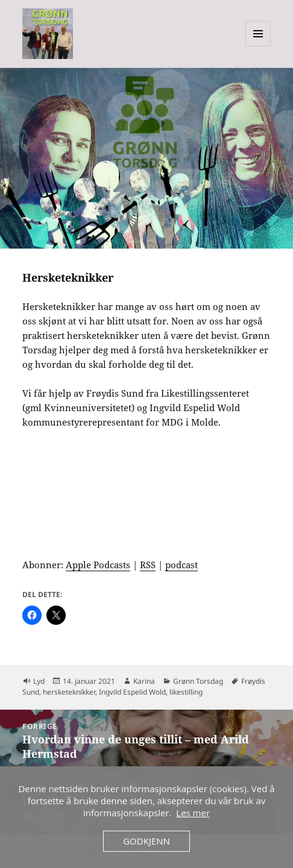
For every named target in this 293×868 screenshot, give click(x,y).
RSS (148, 565)
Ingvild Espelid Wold (132, 692)
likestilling (186, 692)
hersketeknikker (69, 692)
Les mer (193, 813)
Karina (144, 681)
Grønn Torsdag (198, 681)
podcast (181, 565)
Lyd (39, 681)
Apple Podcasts (98, 565)
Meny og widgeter (258, 46)
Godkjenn (146, 841)
